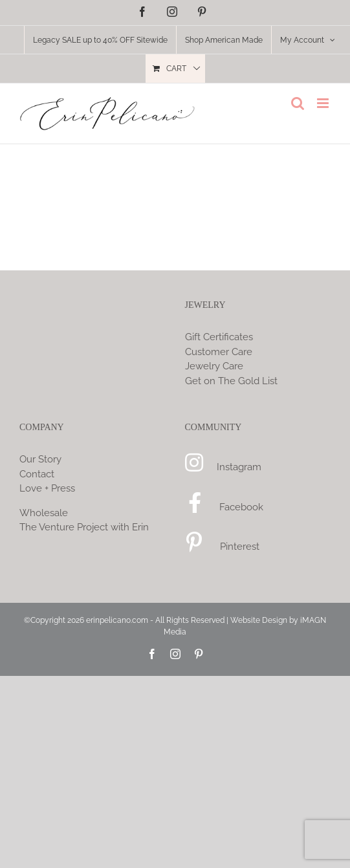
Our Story (40, 459)
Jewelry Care (214, 366)
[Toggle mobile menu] (324, 103)
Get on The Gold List (231, 381)
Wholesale (44, 513)
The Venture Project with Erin (84, 527)
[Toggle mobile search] (298, 103)
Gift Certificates (219, 337)
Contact (37, 474)
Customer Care (219, 352)
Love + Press (47, 488)
